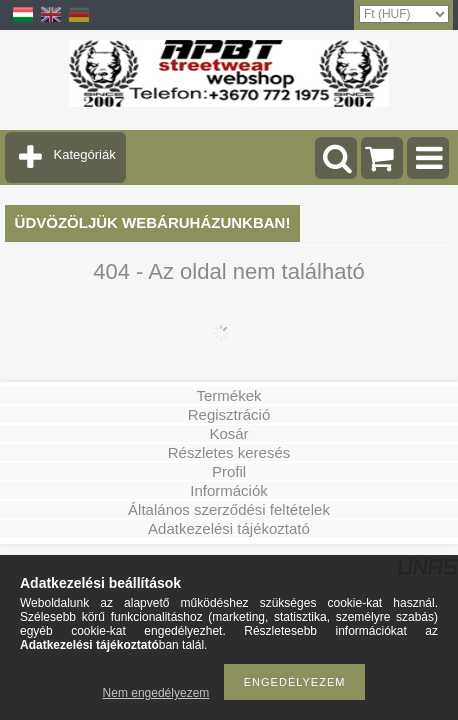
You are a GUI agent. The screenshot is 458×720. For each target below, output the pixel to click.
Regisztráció (229, 414)
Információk (229, 490)
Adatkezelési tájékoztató (229, 528)
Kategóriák (85, 154)
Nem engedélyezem (156, 693)
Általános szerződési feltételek (229, 509)
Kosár (228, 433)
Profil (229, 471)
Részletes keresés (229, 452)
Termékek (228, 395)
